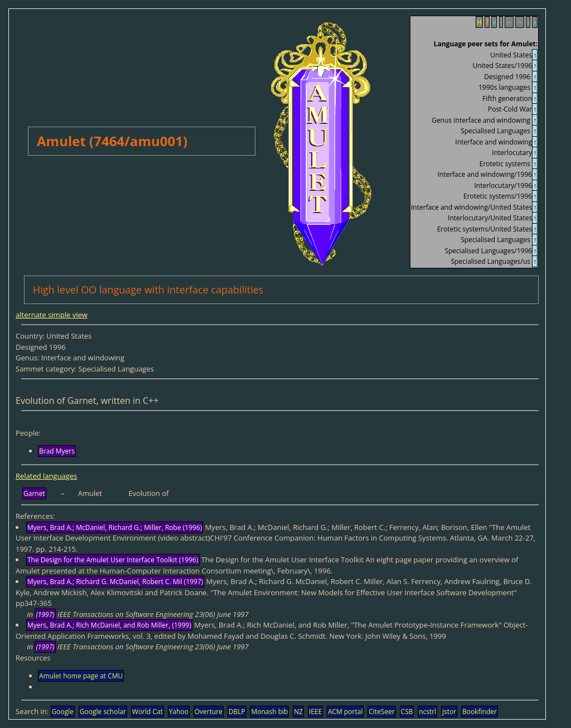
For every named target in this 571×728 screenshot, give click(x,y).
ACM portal (345, 712)
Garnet (34, 493)
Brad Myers (57, 451)
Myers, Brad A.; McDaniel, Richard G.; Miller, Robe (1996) (115, 527)
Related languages (46, 476)
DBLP (237, 712)
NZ (298, 712)
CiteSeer (382, 712)
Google (63, 712)
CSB (407, 712)
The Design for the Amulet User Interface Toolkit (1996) (113, 560)
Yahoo (179, 712)
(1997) (45, 614)
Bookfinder (480, 712)
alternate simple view (52, 315)
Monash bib (269, 712)
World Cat (147, 712)
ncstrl (427, 712)
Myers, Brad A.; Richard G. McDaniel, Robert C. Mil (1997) (115, 582)
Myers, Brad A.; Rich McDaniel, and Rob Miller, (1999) (109, 625)
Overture (209, 712)
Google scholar (103, 712)
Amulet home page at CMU (81, 676)
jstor (449, 712)
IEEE (315, 712)
